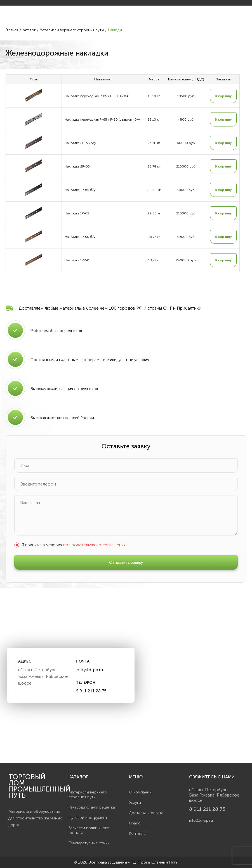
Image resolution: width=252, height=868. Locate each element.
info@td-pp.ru (89, 670)
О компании (140, 792)
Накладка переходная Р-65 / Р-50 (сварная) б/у (102, 119)
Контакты (138, 834)
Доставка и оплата (146, 813)
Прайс (135, 823)
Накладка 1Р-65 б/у (80, 190)
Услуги (135, 803)
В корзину (223, 96)
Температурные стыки (89, 843)
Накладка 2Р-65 (77, 166)
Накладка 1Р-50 (77, 260)
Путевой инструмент (88, 818)
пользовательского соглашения (94, 545)
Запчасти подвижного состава (89, 830)
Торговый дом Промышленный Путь (36, 786)
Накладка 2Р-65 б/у (80, 143)
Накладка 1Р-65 (77, 213)
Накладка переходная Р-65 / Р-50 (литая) (97, 96)
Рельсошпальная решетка (92, 807)
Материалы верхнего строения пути (88, 795)
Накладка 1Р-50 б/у (80, 237)
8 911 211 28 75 (91, 691)
